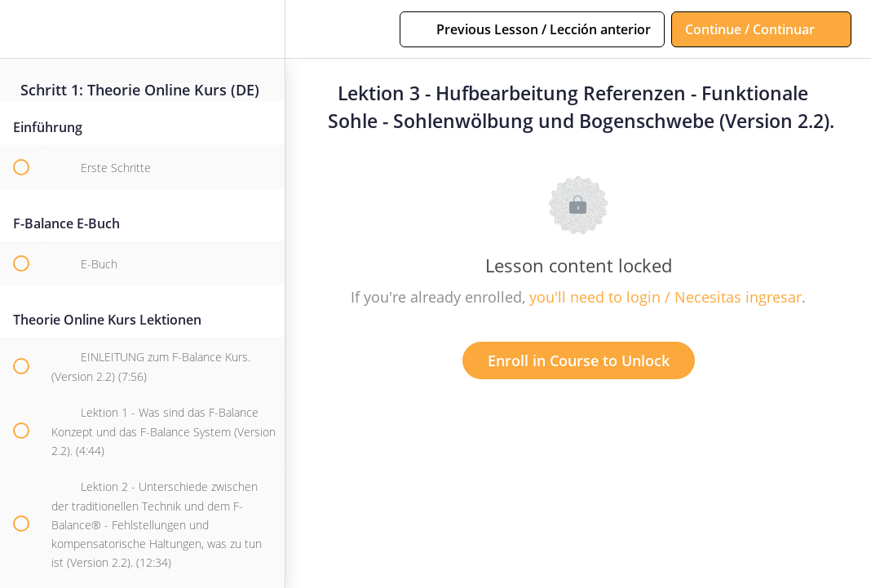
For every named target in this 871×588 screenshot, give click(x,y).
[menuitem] (264, 29)
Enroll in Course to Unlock (579, 360)
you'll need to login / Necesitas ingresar (665, 297)
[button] (20, 29)
